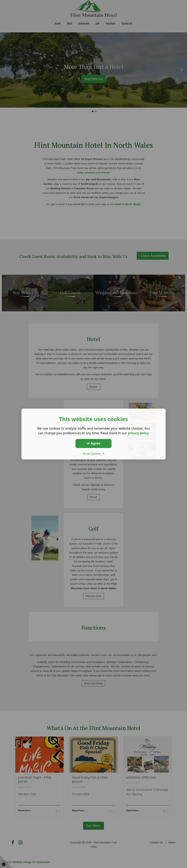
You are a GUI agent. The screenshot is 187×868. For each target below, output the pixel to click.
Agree (93, 443)
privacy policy (138, 433)
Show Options (93, 454)
